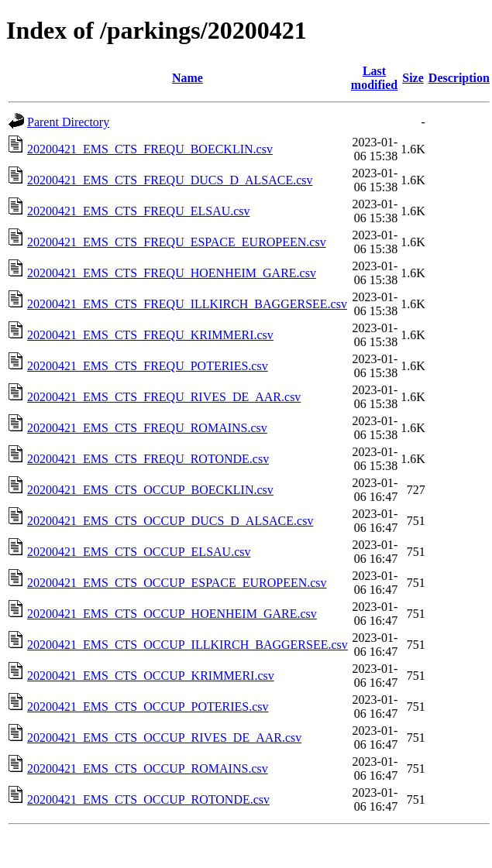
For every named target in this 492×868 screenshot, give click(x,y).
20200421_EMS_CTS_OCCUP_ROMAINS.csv (148, 769)
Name (188, 78)
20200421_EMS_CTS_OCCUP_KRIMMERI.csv (151, 676)
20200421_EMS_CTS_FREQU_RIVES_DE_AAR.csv (164, 397)
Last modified (374, 78)
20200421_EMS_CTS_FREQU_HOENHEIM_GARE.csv (172, 273)
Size (413, 78)
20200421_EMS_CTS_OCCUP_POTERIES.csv (148, 707)
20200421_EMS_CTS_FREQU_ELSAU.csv (139, 211)
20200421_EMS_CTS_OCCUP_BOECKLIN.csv (150, 490)
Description (459, 78)
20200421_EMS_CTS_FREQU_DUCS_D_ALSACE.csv (170, 180)
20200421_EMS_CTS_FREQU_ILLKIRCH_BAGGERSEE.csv (187, 304)
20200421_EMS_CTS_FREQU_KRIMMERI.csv (150, 335)
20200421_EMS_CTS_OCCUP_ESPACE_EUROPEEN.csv (177, 583)
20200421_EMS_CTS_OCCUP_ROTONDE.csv (148, 799)
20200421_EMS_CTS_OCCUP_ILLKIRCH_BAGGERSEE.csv (188, 645)
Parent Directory (68, 122)
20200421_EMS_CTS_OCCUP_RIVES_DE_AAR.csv (164, 738)
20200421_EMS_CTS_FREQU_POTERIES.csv (148, 366)
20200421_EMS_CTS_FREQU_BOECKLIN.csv (150, 149)
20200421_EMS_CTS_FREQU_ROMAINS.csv (147, 428)
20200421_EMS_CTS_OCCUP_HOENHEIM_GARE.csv (172, 614)
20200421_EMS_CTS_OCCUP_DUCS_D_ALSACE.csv (170, 521)
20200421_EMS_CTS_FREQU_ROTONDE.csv (148, 459)
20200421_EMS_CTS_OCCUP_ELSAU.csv (139, 552)
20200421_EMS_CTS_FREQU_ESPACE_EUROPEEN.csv (177, 242)
